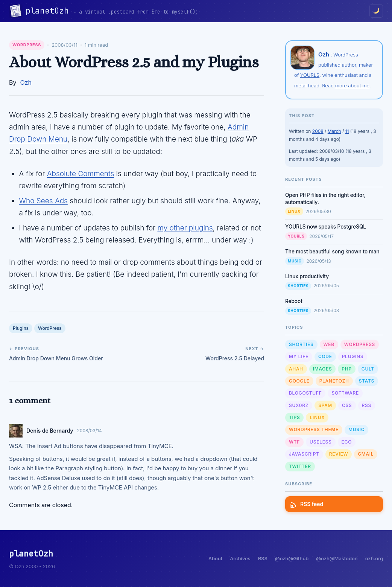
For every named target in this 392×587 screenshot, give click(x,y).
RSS (367, 405)
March (334, 131)
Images (323, 369)
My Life (299, 356)
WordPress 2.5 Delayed (235, 358)
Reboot (294, 301)
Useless (321, 442)
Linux (294, 211)
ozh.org (374, 558)
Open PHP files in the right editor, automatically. (325, 199)
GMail (366, 454)
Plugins (21, 328)
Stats (367, 381)
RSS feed (307, 504)
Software (345, 393)
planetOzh (49, 11)
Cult (368, 369)
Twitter (300, 466)
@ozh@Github (292, 558)
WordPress (27, 45)
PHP (347, 369)
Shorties (298, 286)
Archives (240, 558)
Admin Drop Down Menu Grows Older (56, 358)
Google (299, 381)
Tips (294, 417)
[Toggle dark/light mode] (376, 11)
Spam (325, 405)
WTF (294, 442)
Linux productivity (307, 276)
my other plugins (185, 228)
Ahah (296, 369)
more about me (352, 85)
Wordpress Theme (314, 429)
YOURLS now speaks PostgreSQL (326, 227)
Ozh (26, 82)
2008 (318, 131)
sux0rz (299, 405)
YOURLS (310, 75)
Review (339, 454)
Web (329, 344)
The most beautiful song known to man (332, 252)
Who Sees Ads (43, 201)
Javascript (304, 454)
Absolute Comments (81, 174)
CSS (347, 405)
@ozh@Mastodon (337, 558)
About (215, 558)
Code (325, 356)
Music (295, 261)
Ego (347, 442)
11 (347, 131)
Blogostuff (305, 393)
